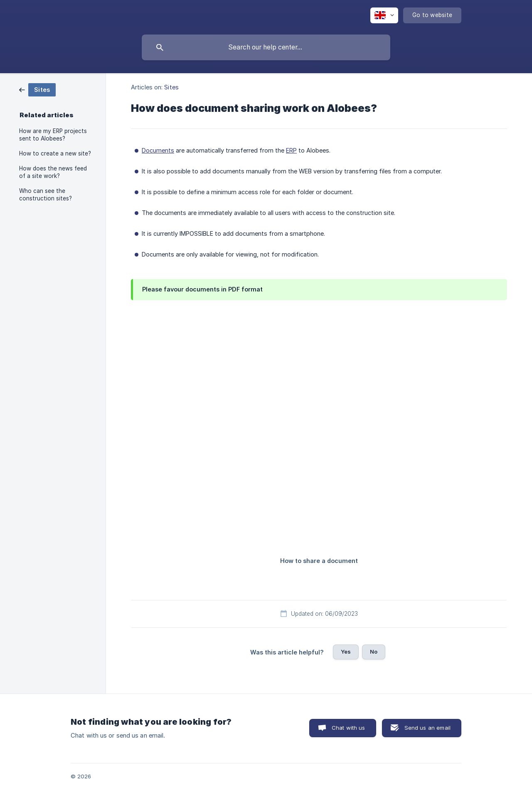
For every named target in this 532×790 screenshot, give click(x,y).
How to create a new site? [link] (55, 153)
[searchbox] (266, 47)
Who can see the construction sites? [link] (46, 195)
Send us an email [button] (427, 728)
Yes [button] (346, 652)
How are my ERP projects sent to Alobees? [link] (53, 135)
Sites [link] (171, 87)
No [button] (374, 652)
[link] (37, 89)
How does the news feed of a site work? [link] (53, 172)
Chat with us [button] (349, 728)
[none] (384, 15)
